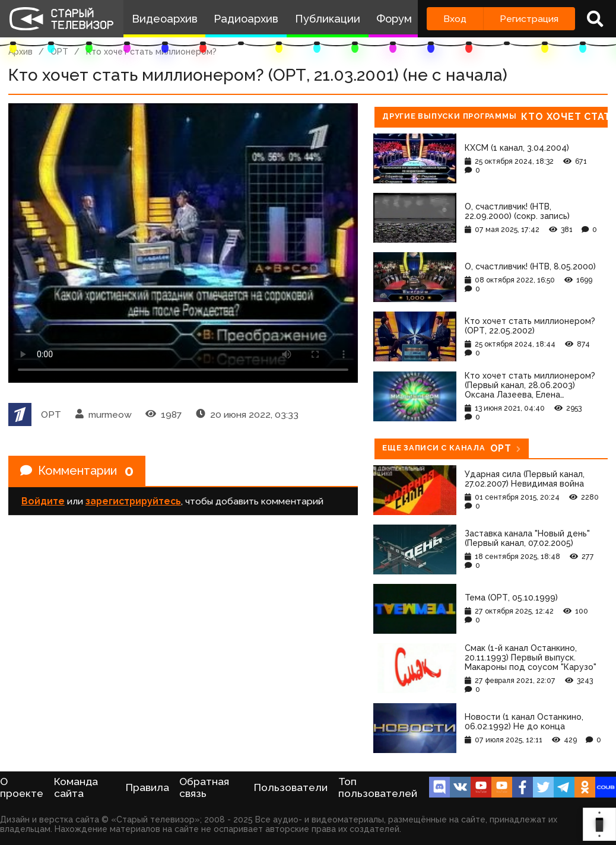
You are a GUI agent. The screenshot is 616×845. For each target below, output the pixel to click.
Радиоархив (246, 19)
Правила (147, 787)
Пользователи (291, 787)
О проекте (22, 787)
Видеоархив (165, 19)
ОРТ (59, 52)
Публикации (328, 19)
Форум (394, 19)
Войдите (43, 501)
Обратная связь (204, 787)
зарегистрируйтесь (133, 501)
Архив (20, 52)
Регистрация (529, 19)
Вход (455, 19)
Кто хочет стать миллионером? (151, 52)
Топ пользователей (378, 787)
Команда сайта (76, 787)
